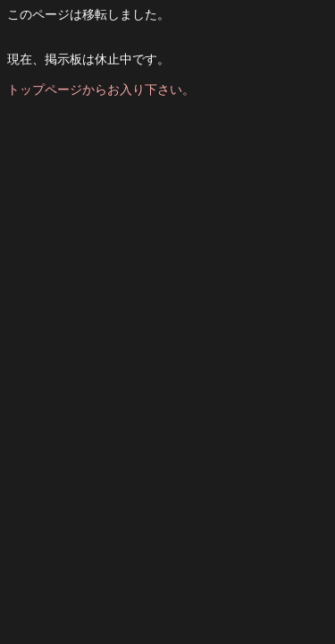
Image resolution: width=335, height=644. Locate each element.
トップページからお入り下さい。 (101, 90)
